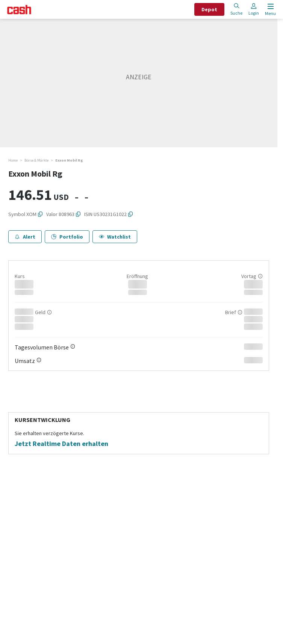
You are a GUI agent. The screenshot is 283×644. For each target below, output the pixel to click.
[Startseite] (19, 10)
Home (13, 160)
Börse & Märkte (36, 160)
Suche (236, 9)
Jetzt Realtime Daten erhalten (61, 444)
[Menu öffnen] (270, 10)
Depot (209, 9)
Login (254, 9)
